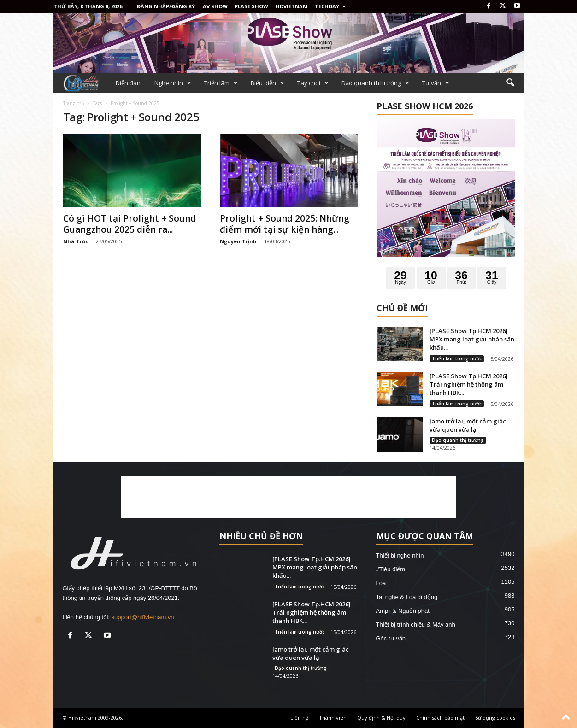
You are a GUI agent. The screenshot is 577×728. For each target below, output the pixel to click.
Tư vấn (436, 83)
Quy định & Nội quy (381, 718)
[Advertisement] (288, 497)
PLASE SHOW (251, 6)
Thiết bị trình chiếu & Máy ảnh (416, 625)
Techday (330, 6)
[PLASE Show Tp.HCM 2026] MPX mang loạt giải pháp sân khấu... (472, 339)
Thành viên (333, 718)
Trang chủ (74, 103)
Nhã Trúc (76, 241)
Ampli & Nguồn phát (403, 611)
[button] (510, 83)
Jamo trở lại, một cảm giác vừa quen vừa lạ (468, 425)
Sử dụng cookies (495, 718)
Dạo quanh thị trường (375, 83)
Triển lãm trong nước (457, 358)
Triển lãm (221, 83)
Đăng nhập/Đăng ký (166, 6)
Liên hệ (299, 718)
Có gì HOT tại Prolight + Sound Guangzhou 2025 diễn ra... (130, 224)
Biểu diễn (268, 83)
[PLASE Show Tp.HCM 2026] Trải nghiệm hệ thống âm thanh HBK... (469, 384)
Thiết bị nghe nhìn (400, 555)
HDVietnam (292, 6)
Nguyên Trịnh (238, 241)
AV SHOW (215, 6)
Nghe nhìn (173, 83)
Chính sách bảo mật (440, 718)
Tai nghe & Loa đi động (407, 597)
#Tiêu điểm (391, 569)
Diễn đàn (128, 83)
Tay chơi (313, 83)
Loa (381, 583)
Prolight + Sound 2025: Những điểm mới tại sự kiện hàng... (285, 224)
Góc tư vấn (391, 638)
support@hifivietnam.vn (143, 617)
